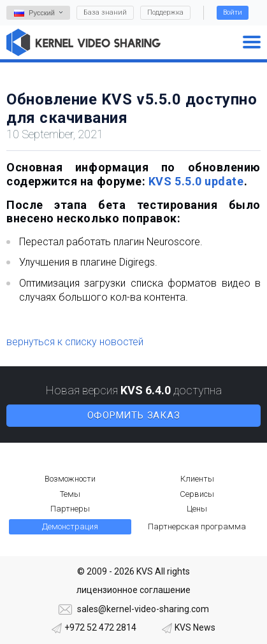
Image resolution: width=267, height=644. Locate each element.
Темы (70, 494)
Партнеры (70, 509)
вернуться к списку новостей (75, 342)
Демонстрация (70, 526)
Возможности (70, 479)
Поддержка (165, 12)
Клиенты (197, 479)
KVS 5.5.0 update (196, 181)
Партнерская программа (197, 526)
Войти (233, 12)
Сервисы (197, 494)
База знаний (105, 12)
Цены (197, 509)
